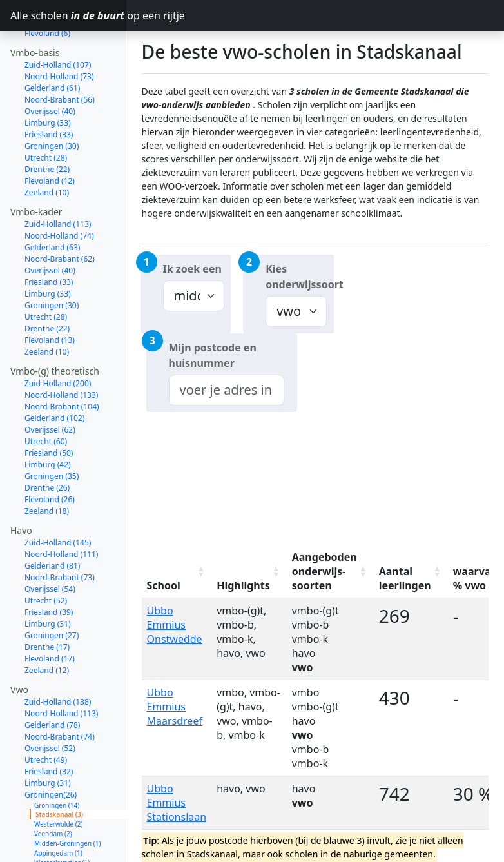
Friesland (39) (49, 566)
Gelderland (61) (52, 42)
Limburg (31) (48, 578)
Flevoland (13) (50, 294)
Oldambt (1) (52, 827)
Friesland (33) (49, 89)
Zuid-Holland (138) (58, 656)
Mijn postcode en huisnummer (213, 355)
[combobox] (227, 390)
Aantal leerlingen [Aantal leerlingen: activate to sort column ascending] (405, 578)
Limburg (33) (48, 77)
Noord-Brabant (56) (60, 54)
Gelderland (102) (54, 372)
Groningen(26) (51, 749)
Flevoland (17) (50, 613)
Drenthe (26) (47, 442)
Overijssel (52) (50, 702)
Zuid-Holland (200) (58, 338)
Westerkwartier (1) (62, 817)
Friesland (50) (49, 407)
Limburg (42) (48, 419)
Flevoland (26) (50, 454)
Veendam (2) (53, 788)
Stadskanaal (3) (59, 769)
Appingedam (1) (58, 807)
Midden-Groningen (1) (67, 798)
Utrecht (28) (46, 112)
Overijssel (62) (50, 384)
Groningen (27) (52, 590)
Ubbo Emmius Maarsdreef (175, 707)
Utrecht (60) (46, 396)
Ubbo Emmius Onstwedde (175, 625)
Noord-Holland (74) (59, 190)
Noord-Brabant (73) (60, 532)
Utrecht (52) (46, 555)
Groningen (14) (57, 759)
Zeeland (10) (47, 147)
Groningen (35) (52, 430)
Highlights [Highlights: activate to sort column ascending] (243, 585)
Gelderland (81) (52, 520)
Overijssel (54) (50, 543)
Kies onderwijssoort (300, 277)
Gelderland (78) (52, 679)
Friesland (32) (49, 726)
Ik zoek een (192, 269)
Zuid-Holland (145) (58, 497)
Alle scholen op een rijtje (68, 15)
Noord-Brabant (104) (62, 361)
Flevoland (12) (50, 135)
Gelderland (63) (52, 201)
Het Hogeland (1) (60, 836)
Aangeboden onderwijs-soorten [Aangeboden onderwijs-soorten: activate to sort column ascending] (325, 571)
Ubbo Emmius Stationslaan (177, 803)
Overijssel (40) (50, 65)
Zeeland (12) (47, 624)
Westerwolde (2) (59, 778)
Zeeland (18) (47, 465)
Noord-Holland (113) (61, 668)
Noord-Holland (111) (61, 508)
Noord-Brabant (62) (60, 213)
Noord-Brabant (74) (60, 691)
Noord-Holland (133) (61, 349)
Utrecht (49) (46, 714)
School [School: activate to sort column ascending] (164, 585)
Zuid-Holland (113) (58, 178)
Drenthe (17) (47, 601)
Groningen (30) (52, 100)
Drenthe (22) (47, 123)
